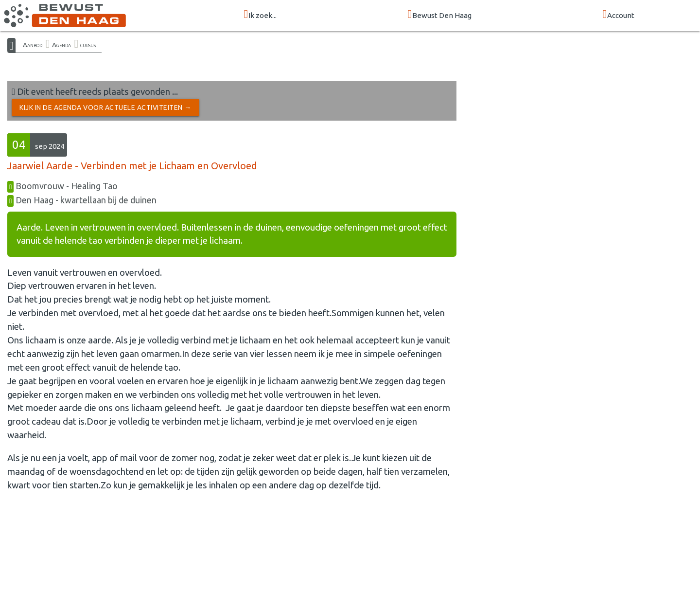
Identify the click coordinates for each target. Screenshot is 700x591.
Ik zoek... (261, 15)
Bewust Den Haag (440, 15)
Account (619, 15)
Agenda (61, 45)
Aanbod (33, 45)
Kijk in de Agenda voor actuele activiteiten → (105, 107)
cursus (88, 45)
